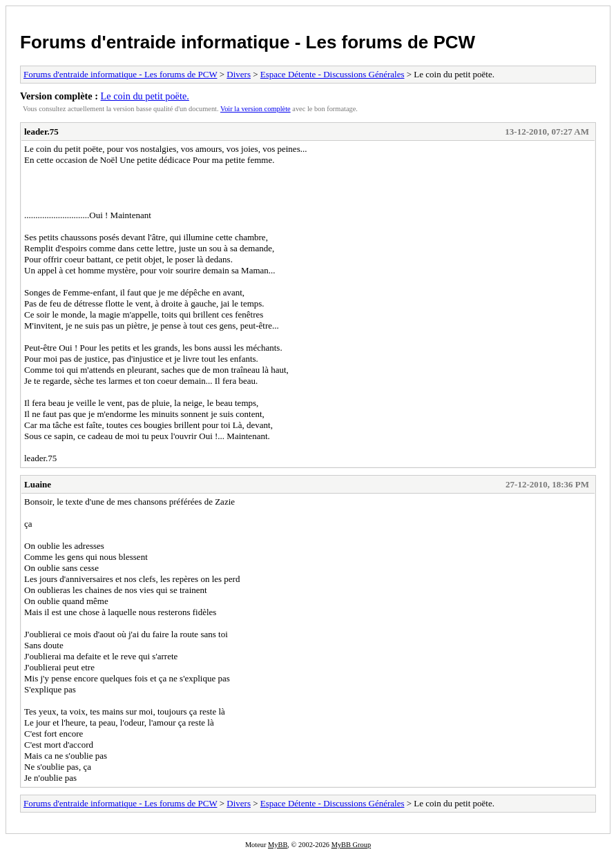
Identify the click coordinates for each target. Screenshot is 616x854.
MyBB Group (351, 845)
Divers (239, 74)
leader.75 (41, 132)
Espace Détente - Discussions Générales (333, 74)
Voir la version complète (256, 109)
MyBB (278, 845)
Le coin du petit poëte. (145, 96)
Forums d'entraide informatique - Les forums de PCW (248, 42)
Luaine (38, 484)
